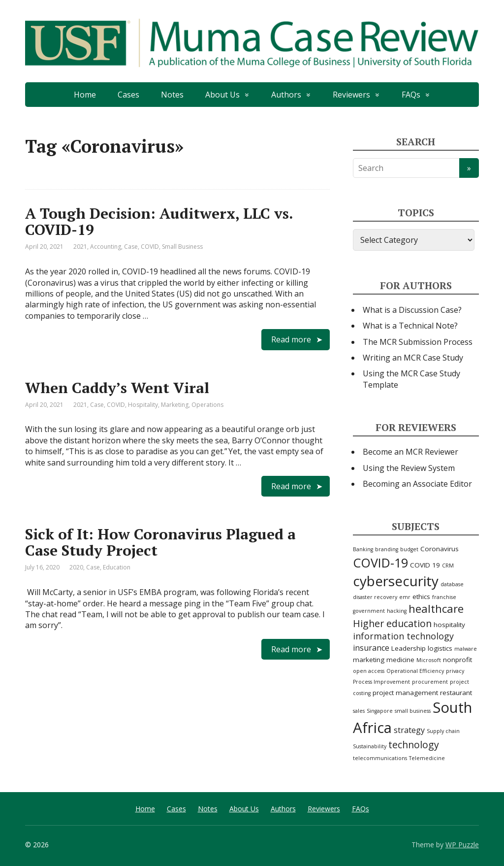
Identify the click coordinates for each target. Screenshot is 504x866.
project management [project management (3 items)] (405, 693)
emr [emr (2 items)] (405, 597)
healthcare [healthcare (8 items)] (436, 609)
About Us (222, 95)
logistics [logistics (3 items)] (440, 648)
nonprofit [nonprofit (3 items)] (457, 660)
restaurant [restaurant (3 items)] (456, 693)
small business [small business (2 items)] (413, 711)
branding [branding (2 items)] (387, 549)
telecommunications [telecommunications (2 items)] (380, 758)
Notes (172, 95)
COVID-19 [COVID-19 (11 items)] (380, 563)
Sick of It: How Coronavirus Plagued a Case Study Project (160, 542)
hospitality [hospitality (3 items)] (449, 625)
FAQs (411, 95)
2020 (76, 567)
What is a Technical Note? (410, 326)
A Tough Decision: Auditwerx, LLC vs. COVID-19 (159, 221)
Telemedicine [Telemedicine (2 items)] (427, 758)
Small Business (182, 247)
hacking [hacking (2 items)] (397, 611)
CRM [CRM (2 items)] (448, 566)
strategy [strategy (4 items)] (409, 730)
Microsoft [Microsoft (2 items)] (429, 660)
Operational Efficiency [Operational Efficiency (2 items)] (415, 671)
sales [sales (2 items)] (359, 711)
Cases (128, 95)
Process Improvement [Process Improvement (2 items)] (381, 682)
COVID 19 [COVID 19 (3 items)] (425, 565)
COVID (150, 247)
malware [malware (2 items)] (466, 649)
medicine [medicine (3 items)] (400, 660)
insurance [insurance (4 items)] (371, 648)
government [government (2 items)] (369, 611)
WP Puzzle (462, 845)
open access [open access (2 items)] (369, 671)
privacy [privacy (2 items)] (455, 671)
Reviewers (351, 95)
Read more (291, 339)
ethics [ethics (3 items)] (421, 597)
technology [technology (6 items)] (414, 745)
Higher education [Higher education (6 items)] (392, 623)
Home (85, 95)
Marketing (175, 405)
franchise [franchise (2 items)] (444, 597)
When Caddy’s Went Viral (117, 388)
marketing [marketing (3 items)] (369, 660)
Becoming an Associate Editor (417, 484)
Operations (207, 405)
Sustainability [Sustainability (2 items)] (370, 746)
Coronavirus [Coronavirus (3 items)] (440, 549)
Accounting (106, 247)
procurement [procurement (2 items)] (430, 682)
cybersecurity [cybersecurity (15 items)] (396, 581)
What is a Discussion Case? (412, 310)
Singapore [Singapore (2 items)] (380, 711)
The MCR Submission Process (418, 342)
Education (117, 567)
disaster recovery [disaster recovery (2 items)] (375, 597)
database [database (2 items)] (452, 584)
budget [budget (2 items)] (409, 549)
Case (131, 247)
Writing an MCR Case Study (413, 358)
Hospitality (143, 405)
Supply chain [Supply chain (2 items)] (443, 731)
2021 (80, 247)
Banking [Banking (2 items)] (363, 549)
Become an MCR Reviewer (410, 452)
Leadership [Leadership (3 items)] (409, 648)
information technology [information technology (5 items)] (403, 636)
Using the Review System (409, 468)
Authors (286, 95)
